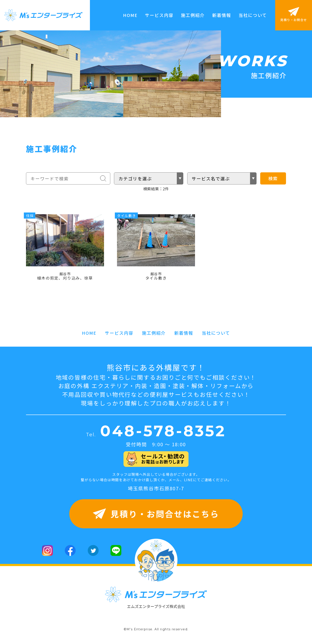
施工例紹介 (193, 15)
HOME (130, 15)
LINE (188, 482)
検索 (273, 178)
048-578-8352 (163, 434)
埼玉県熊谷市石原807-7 (156, 491)
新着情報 (222, 15)
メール (174, 482)
